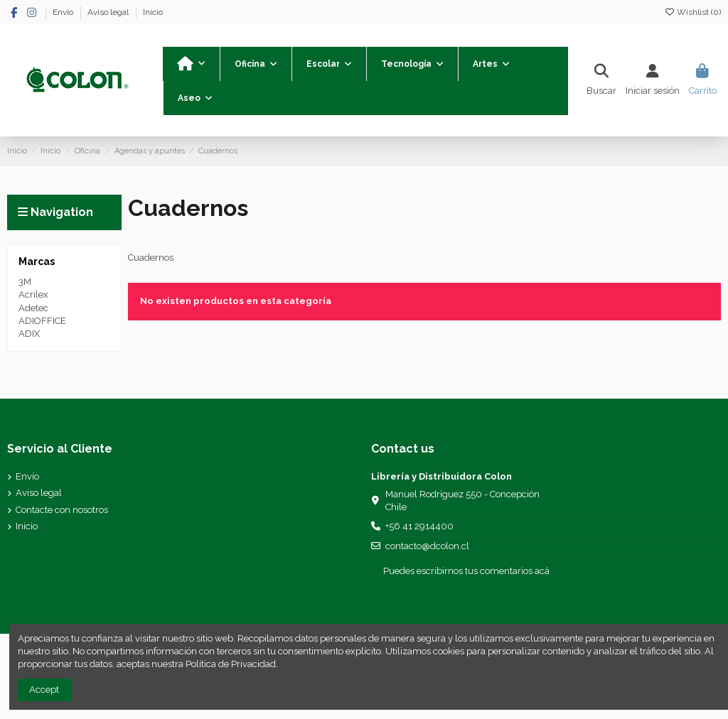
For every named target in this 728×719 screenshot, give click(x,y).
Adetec (33, 308)
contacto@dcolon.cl (427, 546)
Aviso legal (109, 12)
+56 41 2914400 (419, 526)
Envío (64, 12)
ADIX (29, 334)
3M (25, 282)
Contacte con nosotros (62, 510)
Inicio (153, 12)
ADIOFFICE (42, 321)
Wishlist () (692, 12)
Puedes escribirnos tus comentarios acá (466, 571)
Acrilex (33, 294)
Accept (44, 690)
